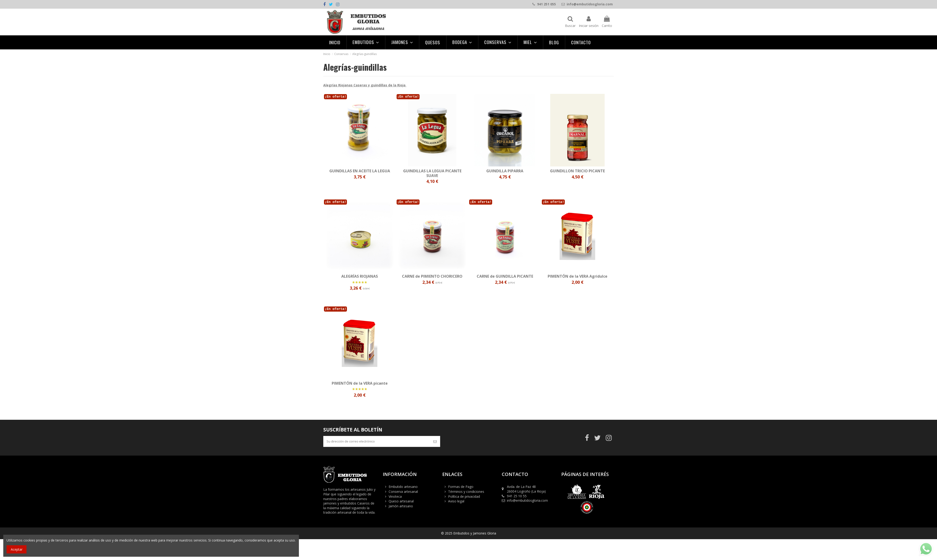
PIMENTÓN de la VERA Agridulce (578, 276)
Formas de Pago (461, 488)
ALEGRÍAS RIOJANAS (360, 276)
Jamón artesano (401, 507)
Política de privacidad (464, 497)
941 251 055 (547, 4)
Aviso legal (456, 502)
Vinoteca (395, 497)
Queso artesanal (401, 502)
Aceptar (17, 549)
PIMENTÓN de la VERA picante (360, 383)
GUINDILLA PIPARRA (505, 171)
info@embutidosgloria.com (590, 4)
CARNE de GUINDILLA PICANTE (505, 276)
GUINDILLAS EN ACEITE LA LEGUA (360, 171)
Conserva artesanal (403, 492)
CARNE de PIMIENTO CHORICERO (432, 276)
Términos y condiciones (466, 492)
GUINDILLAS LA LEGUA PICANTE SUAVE (432, 173)
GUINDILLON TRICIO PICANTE (577, 171)
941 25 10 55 (517, 497)
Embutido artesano (403, 488)
